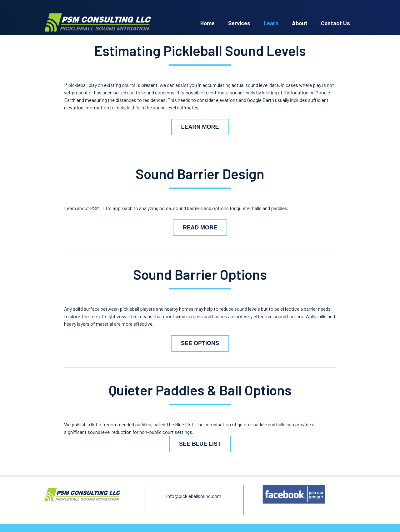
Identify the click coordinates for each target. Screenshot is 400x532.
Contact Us (335, 23)
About (300, 23)
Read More (200, 228)
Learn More (200, 127)
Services (239, 23)
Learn (271, 23)
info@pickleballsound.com (194, 496)
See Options (200, 343)
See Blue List (200, 444)
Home (207, 23)
